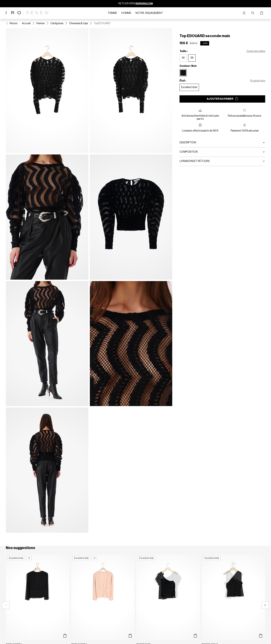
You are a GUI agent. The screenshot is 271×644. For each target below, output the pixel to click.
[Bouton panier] (262, 13)
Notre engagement (149, 13)
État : (183, 81)
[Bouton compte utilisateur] (244, 13)
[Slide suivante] (265, 605)
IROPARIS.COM (144, 4)
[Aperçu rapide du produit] (65, 636)
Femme (113, 13)
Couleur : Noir (188, 66)
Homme (126, 13)
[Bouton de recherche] (253, 13)
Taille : (184, 51)
